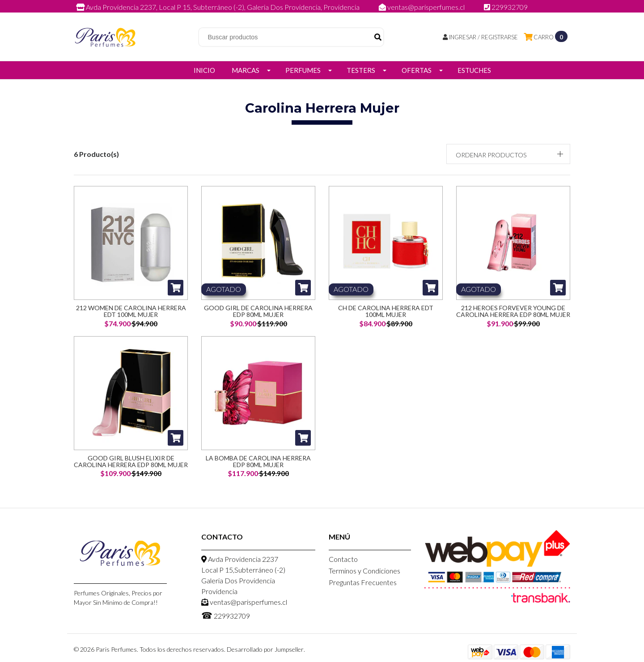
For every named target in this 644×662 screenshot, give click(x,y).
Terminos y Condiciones (364, 571)
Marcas (246, 70)
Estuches (474, 70)
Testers (361, 70)
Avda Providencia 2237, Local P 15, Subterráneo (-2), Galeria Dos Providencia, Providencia (218, 7)
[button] (508, 154)
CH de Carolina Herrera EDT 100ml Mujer (386, 311)
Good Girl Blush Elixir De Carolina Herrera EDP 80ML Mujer (131, 461)
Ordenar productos (491, 155)
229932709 (506, 7)
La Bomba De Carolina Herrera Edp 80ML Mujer (258, 461)
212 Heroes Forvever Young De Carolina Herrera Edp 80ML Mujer (513, 311)
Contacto (343, 559)
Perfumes (303, 70)
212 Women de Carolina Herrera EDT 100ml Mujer (131, 311)
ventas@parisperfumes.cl (422, 7)
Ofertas (417, 70)
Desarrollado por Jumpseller (265, 649)
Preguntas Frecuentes (363, 582)
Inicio (204, 70)
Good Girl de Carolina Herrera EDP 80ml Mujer (258, 311)
